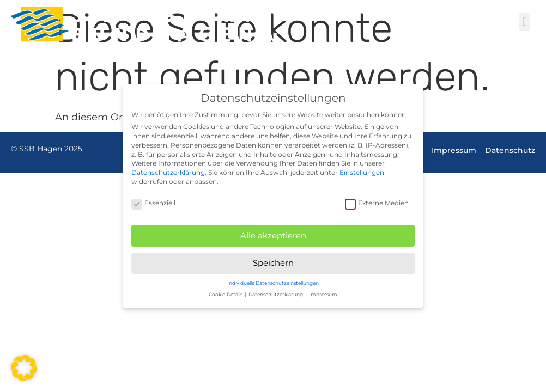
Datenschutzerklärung (168, 172)
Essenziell (153, 203)
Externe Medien (377, 203)
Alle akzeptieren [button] (273, 235)
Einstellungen (362, 172)
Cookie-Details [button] (226, 294)
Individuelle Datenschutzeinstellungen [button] (273, 283)
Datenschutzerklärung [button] (276, 294)
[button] (524, 22)
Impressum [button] (323, 294)
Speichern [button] (273, 263)
